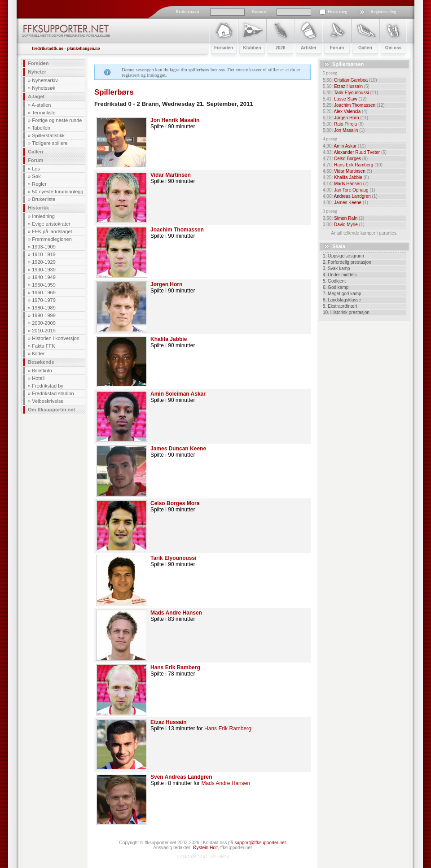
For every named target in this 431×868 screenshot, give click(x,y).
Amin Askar (345, 146)
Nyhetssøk (44, 88)
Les (36, 169)
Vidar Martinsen (171, 175)
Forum (35, 160)
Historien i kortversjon (56, 338)
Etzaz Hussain (169, 722)
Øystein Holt (205, 848)
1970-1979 (44, 300)
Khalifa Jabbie (169, 339)
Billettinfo (42, 371)
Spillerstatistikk (48, 135)
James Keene (348, 203)
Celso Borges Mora (175, 503)
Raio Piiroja (345, 124)
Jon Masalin (346, 130)
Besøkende (41, 362)
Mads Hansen (348, 184)
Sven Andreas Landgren (181, 777)
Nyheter (37, 72)
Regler (39, 184)
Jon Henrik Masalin (175, 120)
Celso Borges (347, 159)
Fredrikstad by (48, 386)
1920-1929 (44, 262)
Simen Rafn (346, 218)
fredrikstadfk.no (48, 48)
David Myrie (346, 225)
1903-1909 (44, 247)
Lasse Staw (346, 99)
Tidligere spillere (50, 143)
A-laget (36, 96)
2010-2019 (44, 331)
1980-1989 (44, 308)
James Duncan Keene (178, 449)
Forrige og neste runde (57, 120)
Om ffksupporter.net (51, 410)
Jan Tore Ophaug (351, 190)
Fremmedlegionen (52, 239)
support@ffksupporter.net (260, 843)
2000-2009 (44, 323)
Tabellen (41, 128)
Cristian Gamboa (351, 80)
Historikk (38, 208)
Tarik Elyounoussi (173, 558)
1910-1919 (44, 254)
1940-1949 (44, 277)
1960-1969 (44, 292)
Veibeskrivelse (48, 401)
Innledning (43, 216)
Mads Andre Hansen (176, 613)
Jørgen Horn (166, 284)
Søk (36, 176)
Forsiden (38, 63)
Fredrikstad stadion (53, 393)
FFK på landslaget (52, 231)
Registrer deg (383, 11)
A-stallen (42, 105)
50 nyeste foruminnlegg (57, 192)
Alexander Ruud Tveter (357, 152)
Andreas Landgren (352, 196)
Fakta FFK (43, 346)
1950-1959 (44, 285)
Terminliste (44, 113)
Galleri (35, 152)
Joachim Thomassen (177, 230)
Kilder (38, 353)
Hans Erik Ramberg (175, 667)
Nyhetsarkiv (45, 80)
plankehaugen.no (83, 48)
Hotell (38, 378)
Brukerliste (44, 199)
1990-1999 (44, 315)
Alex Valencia (347, 111)
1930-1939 (44, 270)
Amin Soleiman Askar (178, 394)
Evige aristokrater (51, 224)
